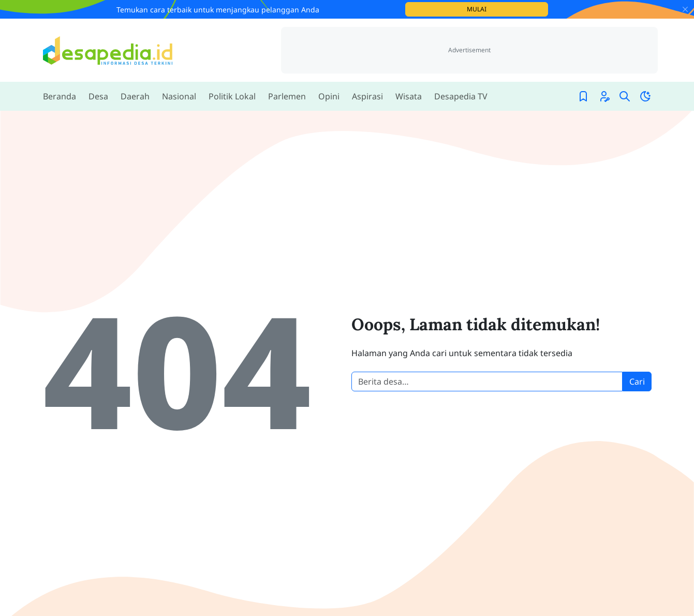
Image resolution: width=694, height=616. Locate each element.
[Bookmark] (583, 96)
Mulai (507, 9)
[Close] (685, 9)
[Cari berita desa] (487, 382)
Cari (637, 382)
